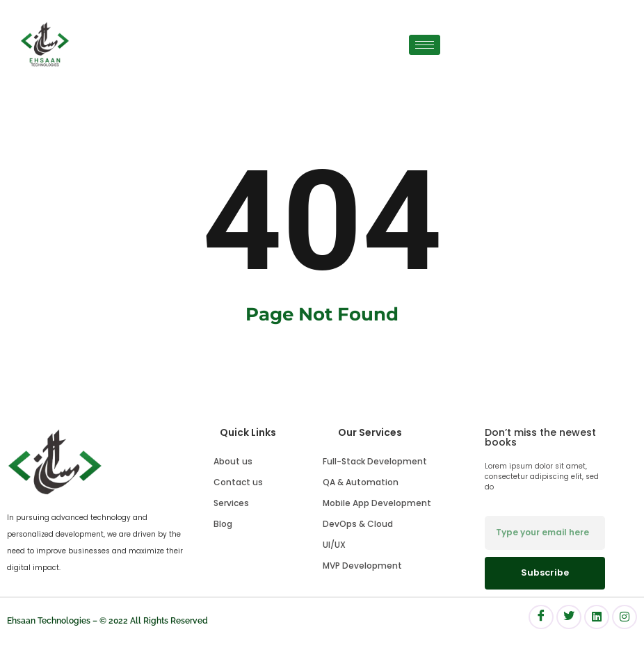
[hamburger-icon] (425, 45)
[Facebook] (541, 617)
